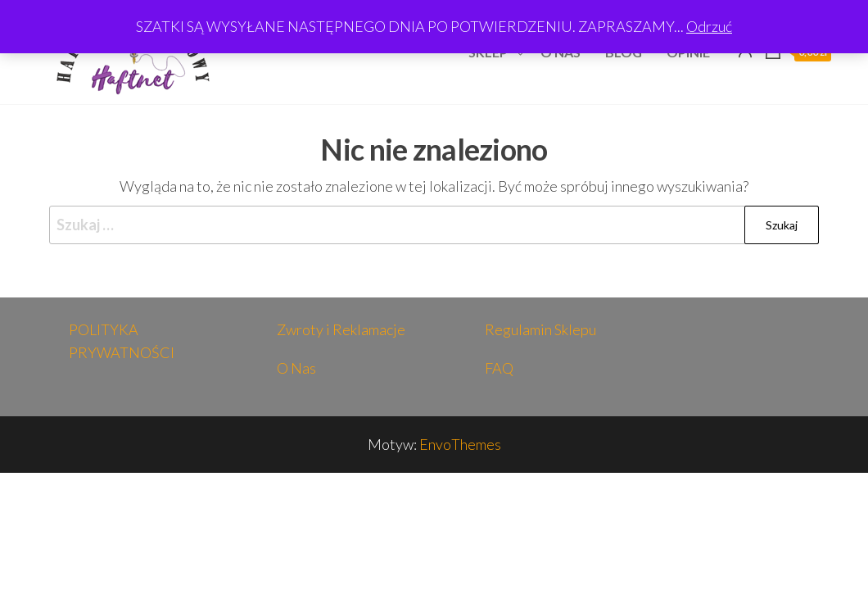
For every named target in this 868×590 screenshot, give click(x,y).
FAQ (499, 368)
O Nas (296, 368)
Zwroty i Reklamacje (341, 329)
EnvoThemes (460, 444)
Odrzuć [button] (709, 26)
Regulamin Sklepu (540, 329)
